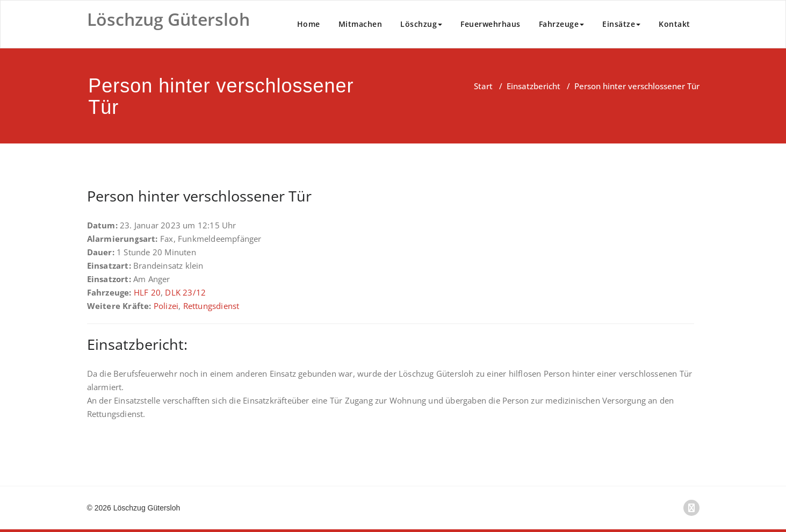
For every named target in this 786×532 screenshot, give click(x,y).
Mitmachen (360, 24)
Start (483, 86)
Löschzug (421, 24)
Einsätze (621, 24)
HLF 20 (147, 292)
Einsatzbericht (533, 86)
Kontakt (675, 24)
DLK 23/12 (185, 292)
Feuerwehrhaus (491, 24)
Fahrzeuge (562, 24)
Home (309, 24)
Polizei (166, 306)
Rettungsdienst (211, 306)
